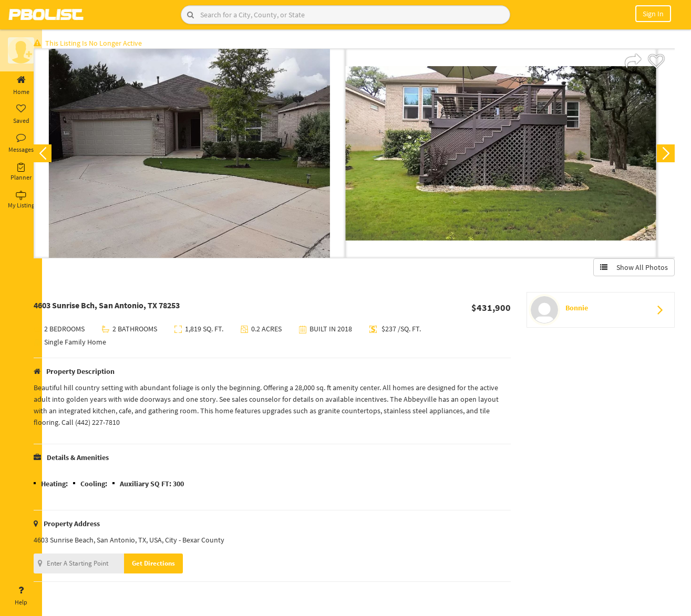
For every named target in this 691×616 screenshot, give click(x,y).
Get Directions (170, 565)
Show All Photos (632, 269)
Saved (21, 114)
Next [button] (664, 155)
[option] (206, 155)
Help (21, 596)
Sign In (653, 14)
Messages (21, 143)
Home (21, 86)
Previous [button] (59, 155)
